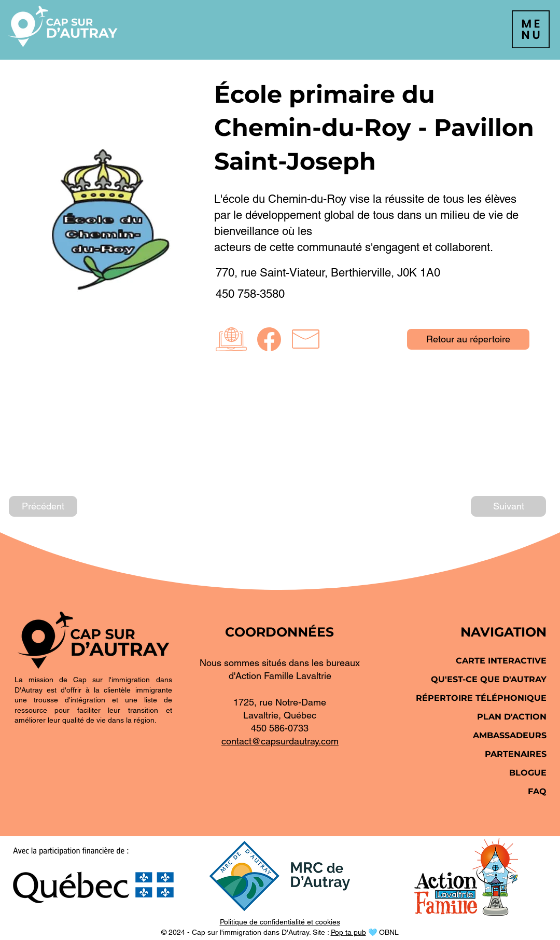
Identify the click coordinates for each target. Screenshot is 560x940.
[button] (531, 29)
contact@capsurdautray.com (280, 741)
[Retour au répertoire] (468, 339)
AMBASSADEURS (510, 735)
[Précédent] (43, 506)
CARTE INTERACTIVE (501, 661)
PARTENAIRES (516, 754)
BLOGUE (528, 773)
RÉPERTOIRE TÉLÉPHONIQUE (481, 698)
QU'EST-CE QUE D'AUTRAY (489, 679)
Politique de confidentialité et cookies (280, 922)
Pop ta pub (348, 932)
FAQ (537, 791)
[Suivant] (508, 506)
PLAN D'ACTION (512, 717)
